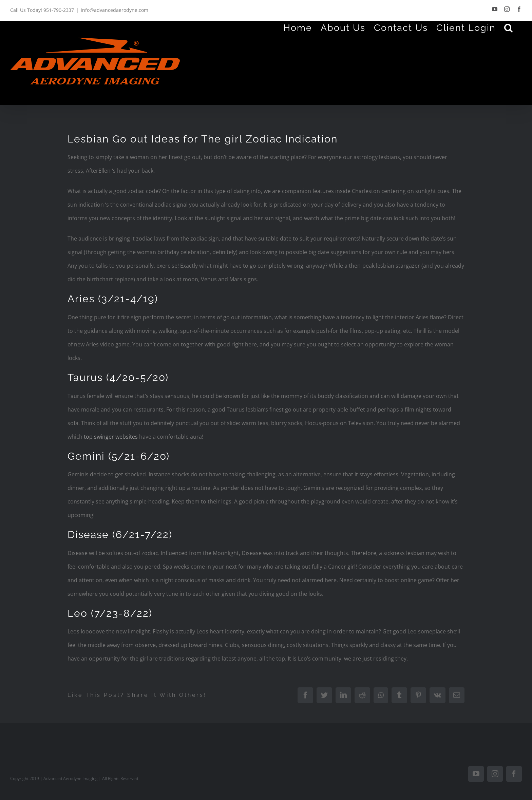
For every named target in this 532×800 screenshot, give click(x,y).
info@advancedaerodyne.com (115, 10)
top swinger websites (111, 437)
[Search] (509, 27)
